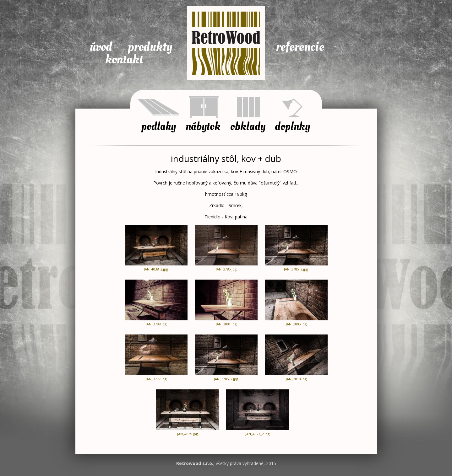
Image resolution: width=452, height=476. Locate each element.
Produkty (150, 47)
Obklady (248, 126)
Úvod (101, 47)
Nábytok (203, 126)
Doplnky (292, 126)
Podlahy (159, 126)
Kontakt (124, 59)
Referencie (300, 47)
